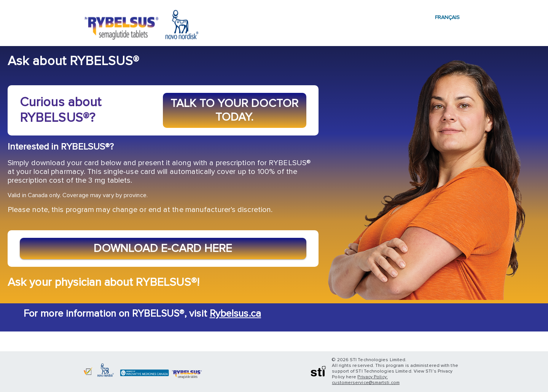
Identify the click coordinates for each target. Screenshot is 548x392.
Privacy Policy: (372, 377)
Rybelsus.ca (235, 314)
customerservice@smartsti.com (366, 383)
